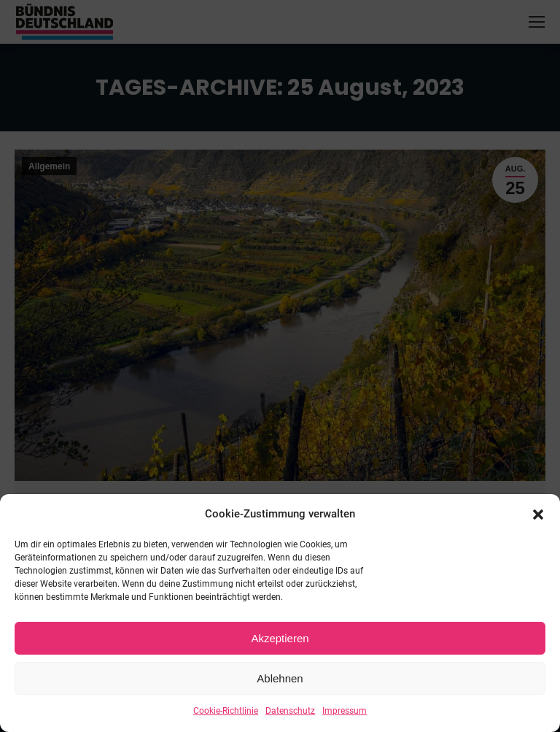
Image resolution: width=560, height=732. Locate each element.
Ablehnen (280, 678)
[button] (538, 515)
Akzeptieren (280, 638)
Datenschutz (290, 711)
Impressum (345, 711)
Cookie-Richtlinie (226, 711)
